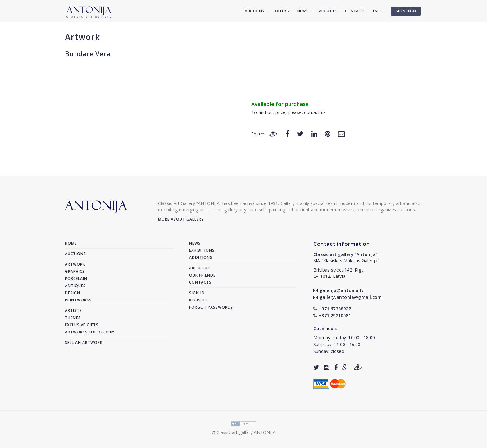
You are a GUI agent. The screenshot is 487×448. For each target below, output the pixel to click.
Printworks (78, 300)
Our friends (203, 275)
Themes (73, 318)
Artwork (82, 37)
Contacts (355, 11)
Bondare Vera (88, 54)
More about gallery (181, 219)
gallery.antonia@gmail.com (348, 297)
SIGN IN (406, 11)
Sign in (197, 293)
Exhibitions (202, 250)
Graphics (75, 271)
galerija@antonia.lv (338, 290)
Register (199, 300)
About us (328, 11)
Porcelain (76, 279)
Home (71, 243)
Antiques (75, 286)
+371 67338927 (332, 309)
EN (377, 11)
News (304, 11)
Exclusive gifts (82, 325)
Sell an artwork (84, 343)
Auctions (256, 11)
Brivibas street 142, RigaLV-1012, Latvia (339, 273)
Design (73, 293)
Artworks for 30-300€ (90, 332)
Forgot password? (211, 307)
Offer (282, 11)
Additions (201, 257)
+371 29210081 (332, 315)
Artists (73, 311)
